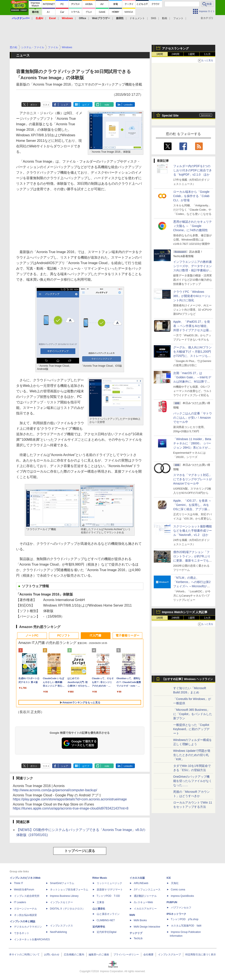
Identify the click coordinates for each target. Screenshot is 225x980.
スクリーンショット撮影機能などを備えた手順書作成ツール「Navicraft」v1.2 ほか (193, 531)
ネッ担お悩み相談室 (25, 915)
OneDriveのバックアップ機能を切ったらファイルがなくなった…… (193, 781)
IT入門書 (95, 635)
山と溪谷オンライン (108, 914)
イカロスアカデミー (145, 909)
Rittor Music (100, 878)
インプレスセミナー (61, 902)
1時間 (160, 54)
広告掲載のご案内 (74, 955)
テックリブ (136, 933)
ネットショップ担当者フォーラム (69, 890)
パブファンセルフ (181, 908)
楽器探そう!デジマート (110, 890)
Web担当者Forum (24, 890)
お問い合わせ (52, 955)
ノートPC (32, 635)
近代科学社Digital (107, 932)
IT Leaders (20, 902)
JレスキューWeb (143, 902)
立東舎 (101, 902)
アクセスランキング (175, 48)
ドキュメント (137, 18)
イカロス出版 (137, 878)
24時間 (175, 54)
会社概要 (148, 955)
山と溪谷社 (99, 909)
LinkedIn (128, 105)
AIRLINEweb (141, 883)
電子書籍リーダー (127, 635)
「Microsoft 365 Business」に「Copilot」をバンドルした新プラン (193, 714)
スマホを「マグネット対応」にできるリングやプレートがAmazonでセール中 (193, 479)
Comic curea (178, 890)
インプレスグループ (169, 955)
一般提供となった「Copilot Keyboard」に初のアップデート (191, 729)
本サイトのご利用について (24, 955)
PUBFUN (172, 902)
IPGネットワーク (177, 914)
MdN (132, 915)
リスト (46, 105)
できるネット (22, 933)
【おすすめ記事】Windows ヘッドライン (188, 679)
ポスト (34, 105)
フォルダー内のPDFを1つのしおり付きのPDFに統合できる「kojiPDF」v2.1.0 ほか (193, 170)
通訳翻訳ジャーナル (145, 896)
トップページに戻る (80, 851)
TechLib (138, 938)
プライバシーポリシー (126, 955)
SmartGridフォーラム (62, 883)
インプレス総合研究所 (27, 896)
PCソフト (64, 635)
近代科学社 (99, 927)
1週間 (191, 54)
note (107, 105)
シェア (65, 105)
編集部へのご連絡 (99, 955)
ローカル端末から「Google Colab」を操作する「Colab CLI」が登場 (191, 196)
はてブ (86, 105)
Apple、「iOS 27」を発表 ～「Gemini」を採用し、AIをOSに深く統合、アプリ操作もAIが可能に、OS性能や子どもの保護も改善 (192, 509)
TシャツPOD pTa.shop (185, 919)
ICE (169, 878)
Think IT (19, 883)
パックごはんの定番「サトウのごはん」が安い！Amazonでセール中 (193, 418)
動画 (165, 18)
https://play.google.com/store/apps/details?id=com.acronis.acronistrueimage (70, 799)
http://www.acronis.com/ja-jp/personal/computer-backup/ (55, 790)
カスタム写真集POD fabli (186, 926)
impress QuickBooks (182, 896)
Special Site (170, 115)
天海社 (175, 883)
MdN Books (140, 920)
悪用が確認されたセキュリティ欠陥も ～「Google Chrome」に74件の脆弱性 (193, 226)
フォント (178, 18)
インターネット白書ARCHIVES (32, 939)
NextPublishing (59, 932)
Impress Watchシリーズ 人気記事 (185, 612)
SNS (154, 18)
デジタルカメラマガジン (28, 927)
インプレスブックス (61, 926)
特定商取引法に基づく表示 (201, 955)
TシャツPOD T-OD (108, 896)
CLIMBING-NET (106, 920)
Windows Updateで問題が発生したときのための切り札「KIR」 (192, 755)
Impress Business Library (64, 896)
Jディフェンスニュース (147, 890)
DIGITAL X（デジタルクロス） (68, 909)
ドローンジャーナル (25, 909)
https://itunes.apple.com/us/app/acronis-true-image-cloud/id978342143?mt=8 (71, 808)
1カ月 (207, 54)
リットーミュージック (109, 883)
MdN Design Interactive (147, 927)
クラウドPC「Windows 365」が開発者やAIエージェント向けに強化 (192, 296)
